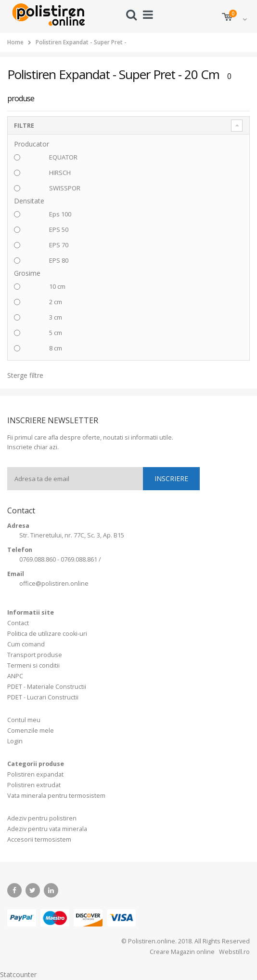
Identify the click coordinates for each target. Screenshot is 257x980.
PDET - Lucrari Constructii (43, 697)
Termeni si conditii (33, 665)
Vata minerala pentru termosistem (56, 796)
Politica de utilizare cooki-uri (47, 634)
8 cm (56, 348)
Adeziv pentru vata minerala (47, 829)
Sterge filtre (25, 375)
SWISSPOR (65, 188)
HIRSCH (60, 173)
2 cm (56, 302)
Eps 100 (60, 214)
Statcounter (18, 974)
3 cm (56, 317)
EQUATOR (63, 157)
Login (15, 741)
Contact (18, 623)
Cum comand (26, 644)
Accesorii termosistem (39, 839)
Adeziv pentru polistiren (42, 818)
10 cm (57, 286)
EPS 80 (59, 260)
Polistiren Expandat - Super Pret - (81, 42)
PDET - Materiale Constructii (47, 687)
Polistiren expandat (35, 774)
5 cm (56, 333)
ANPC (15, 676)
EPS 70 (59, 245)
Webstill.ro (234, 952)
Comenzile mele (31, 731)
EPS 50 (59, 229)
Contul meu (24, 720)
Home (15, 42)
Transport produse (35, 655)
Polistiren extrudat (34, 785)
